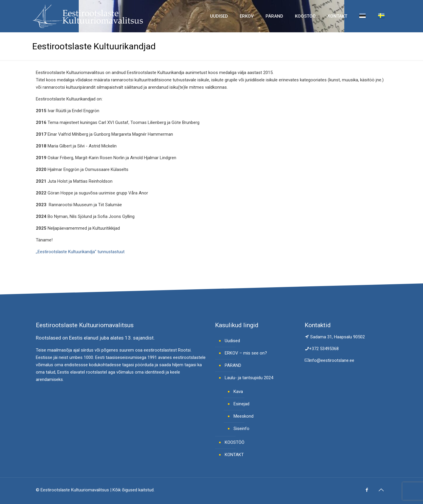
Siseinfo (241, 429)
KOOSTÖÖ (235, 442)
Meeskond (244, 416)
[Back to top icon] (381, 490)
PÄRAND (233, 365)
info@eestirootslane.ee (332, 360)
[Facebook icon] (367, 490)
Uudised (232, 341)
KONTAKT (234, 455)
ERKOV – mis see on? (246, 353)
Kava (238, 392)
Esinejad (241, 404)
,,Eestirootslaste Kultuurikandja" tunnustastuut (80, 252)
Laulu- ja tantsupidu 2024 (249, 378)
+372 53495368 (324, 349)
